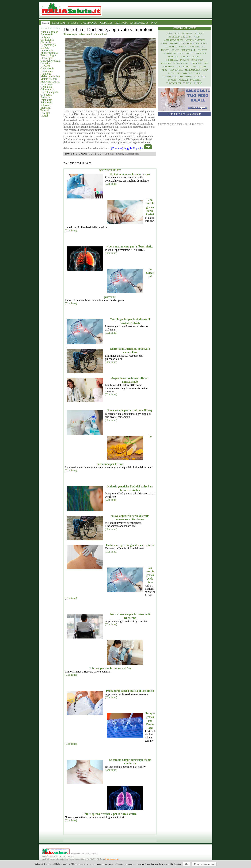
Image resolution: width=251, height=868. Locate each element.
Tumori (45, 110)
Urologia (45, 113)
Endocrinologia (49, 53)
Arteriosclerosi (174, 40)
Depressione (188, 50)
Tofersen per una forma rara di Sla (110, 668)
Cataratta (171, 47)
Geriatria (45, 66)
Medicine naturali (50, 82)
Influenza (197, 60)
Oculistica (46, 87)
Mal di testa (184, 67)
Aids (177, 33)
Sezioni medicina (50, 28)
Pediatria (45, 97)
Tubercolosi (174, 83)
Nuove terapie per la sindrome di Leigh (130, 410)
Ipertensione (181, 63)
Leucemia (196, 63)
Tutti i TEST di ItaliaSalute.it (185, 114)
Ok (187, 864)
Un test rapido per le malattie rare (130, 174)
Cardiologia (47, 40)
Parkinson (185, 77)
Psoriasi (183, 80)
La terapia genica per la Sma (150, 575)
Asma (164, 43)
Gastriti (186, 57)
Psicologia (46, 102)
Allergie (187, 33)
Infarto (185, 60)
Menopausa (176, 70)
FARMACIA (121, 23)
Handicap (46, 74)
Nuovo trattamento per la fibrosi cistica (130, 247)
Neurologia (47, 84)
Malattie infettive (50, 76)
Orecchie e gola (49, 92)
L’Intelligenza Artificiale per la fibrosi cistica (110, 814)
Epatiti (190, 53)
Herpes (197, 57)
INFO (154, 23)
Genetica (45, 63)
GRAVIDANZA (89, 23)
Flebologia (46, 58)
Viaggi (44, 116)
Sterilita (195, 80)
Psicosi (172, 80)
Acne (169, 33)
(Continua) (111, 184)
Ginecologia (47, 68)
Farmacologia (48, 55)
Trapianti (45, 108)
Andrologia (47, 34)
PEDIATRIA (106, 23)
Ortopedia (46, 95)
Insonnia (166, 63)
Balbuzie (45, 37)
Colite (175, 50)
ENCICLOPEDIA (139, 23)
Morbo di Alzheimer (189, 73)
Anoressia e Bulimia (180, 37)
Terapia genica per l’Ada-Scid (150, 721)
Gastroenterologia (50, 61)
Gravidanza (47, 71)
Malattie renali (49, 79)
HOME (45, 23)
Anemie (198, 33)
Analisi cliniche (49, 32)
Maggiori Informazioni (204, 864)
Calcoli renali (190, 43)
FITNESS (73, 23)
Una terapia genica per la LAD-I (150, 207)
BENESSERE (59, 23)
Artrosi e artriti (195, 40)
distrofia (119, 154)
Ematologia (47, 50)
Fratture (173, 57)
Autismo (175, 43)
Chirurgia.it (47, 42)
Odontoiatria (47, 89)
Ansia (197, 37)
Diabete (45, 48)
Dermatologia (48, 45)
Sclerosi (45, 105)
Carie (204, 43)
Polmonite (200, 77)
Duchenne (109, 154)
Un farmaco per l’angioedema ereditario (130, 545)
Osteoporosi (170, 77)
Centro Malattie (184, 28)
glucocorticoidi (132, 154)
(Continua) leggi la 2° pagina (127, 148)
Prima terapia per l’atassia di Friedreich (130, 691)
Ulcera (198, 83)
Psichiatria (46, 100)
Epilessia (201, 53)
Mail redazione (112, 859)
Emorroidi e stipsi (173, 53)
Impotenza (172, 60)
